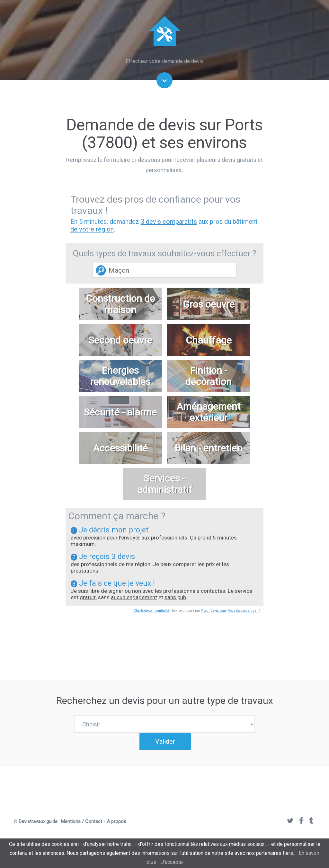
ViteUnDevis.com (213, 611)
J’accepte (172, 862)
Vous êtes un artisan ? (244, 611)
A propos (116, 826)
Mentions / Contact (82, 826)
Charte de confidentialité (151, 611)
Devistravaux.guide (38, 826)
